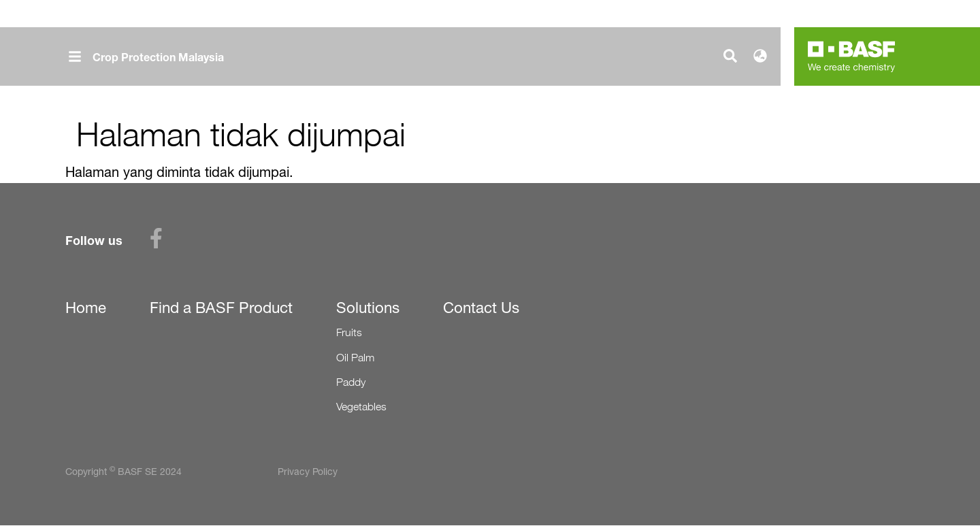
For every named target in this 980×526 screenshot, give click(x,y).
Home (86, 308)
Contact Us (481, 308)
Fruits (349, 332)
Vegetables (361, 407)
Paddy (351, 382)
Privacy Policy (308, 471)
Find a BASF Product (221, 308)
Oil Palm (355, 358)
